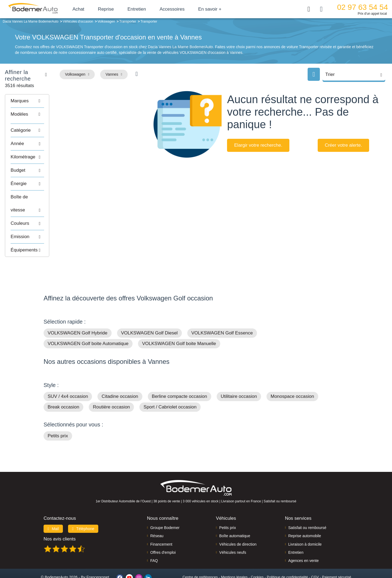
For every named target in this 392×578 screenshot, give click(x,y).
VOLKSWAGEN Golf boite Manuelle (179, 322)
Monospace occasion (292, 375)
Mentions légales (234, 555)
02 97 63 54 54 (362, 7)
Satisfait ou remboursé (307, 506)
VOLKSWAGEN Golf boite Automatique (88, 322)
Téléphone (83, 507)
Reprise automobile (305, 514)
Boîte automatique (235, 514)
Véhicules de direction (238, 522)
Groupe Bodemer (165, 506)
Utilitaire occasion (239, 375)
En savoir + (221, 9)
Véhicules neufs (233, 531)
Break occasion (63, 385)
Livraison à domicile (305, 522)
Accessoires (183, 9)
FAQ (154, 539)
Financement (161, 522)
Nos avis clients (60, 517)
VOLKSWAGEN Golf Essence (222, 311)
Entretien (148, 9)
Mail (53, 507)
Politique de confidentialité (287, 555)
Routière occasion (111, 385)
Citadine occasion (120, 375)
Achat (89, 9)
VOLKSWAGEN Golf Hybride (78, 311)
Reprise (117, 9)
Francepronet (98, 556)
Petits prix (58, 414)
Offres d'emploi (163, 531)
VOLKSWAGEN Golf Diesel (149, 311)
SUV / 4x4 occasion (68, 375)
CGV (315, 555)
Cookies (257, 555)
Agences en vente (304, 539)
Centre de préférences (200, 555)
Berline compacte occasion (180, 375)
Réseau (157, 514)
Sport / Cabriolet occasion (170, 385)
